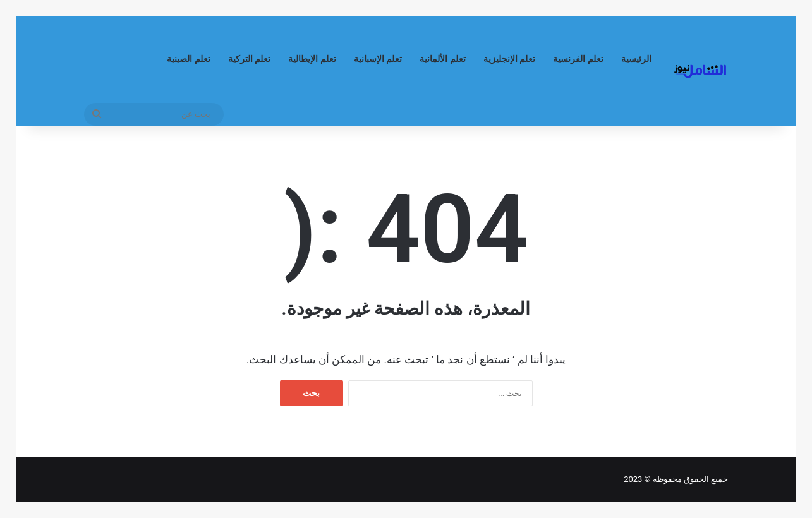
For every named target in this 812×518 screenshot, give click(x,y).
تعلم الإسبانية (378, 59)
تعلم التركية (250, 59)
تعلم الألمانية (443, 59)
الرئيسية (636, 59)
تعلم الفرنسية (578, 59)
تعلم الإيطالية (312, 59)
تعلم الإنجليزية (510, 59)
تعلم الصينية (189, 59)
